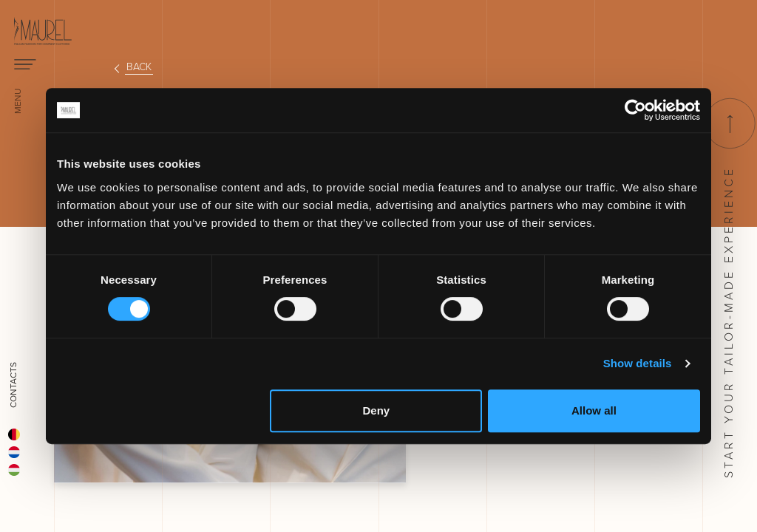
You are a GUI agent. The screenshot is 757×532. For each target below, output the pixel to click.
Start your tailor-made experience (729, 288)
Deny (377, 410)
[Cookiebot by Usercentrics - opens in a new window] (635, 110)
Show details (638, 363)
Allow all (594, 410)
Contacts (13, 385)
